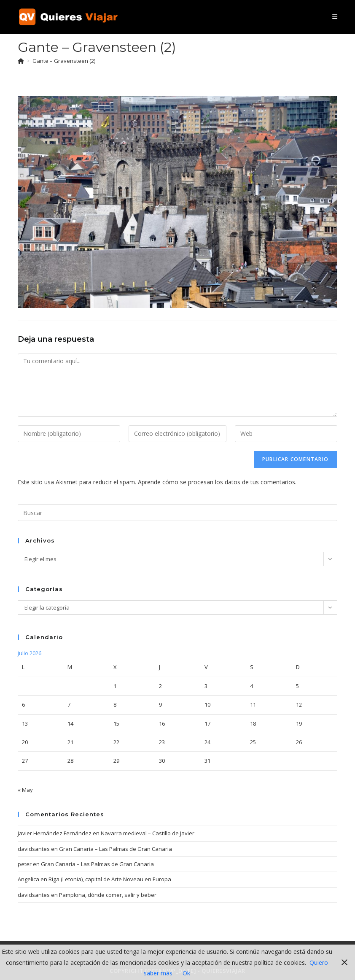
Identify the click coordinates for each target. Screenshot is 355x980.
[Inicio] (21, 61)
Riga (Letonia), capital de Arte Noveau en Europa (110, 879)
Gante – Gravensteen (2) (64, 61)
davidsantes (34, 849)
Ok (186, 973)
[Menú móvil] (335, 17)
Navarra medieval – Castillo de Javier (148, 833)
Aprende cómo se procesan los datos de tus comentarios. (217, 482)
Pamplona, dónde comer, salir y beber (108, 895)
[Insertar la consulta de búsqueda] (177, 513)
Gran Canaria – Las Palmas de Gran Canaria (116, 849)
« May (25, 790)
